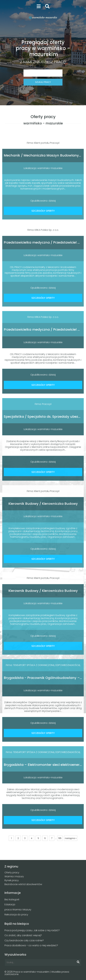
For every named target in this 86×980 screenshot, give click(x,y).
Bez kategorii (12, 899)
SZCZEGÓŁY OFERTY (43, 211)
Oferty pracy (12, 873)
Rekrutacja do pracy (16, 915)
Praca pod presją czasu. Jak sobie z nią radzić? (32, 930)
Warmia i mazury (14, 876)
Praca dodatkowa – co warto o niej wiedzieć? (31, 945)
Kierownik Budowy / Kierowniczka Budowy (43, 504)
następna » (71, 838)
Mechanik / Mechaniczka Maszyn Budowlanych (43, 155)
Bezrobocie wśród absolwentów (23, 884)
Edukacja (10, 904)
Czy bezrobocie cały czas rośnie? (24, 940)
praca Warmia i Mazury (18, 910)
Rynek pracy (12, 880)
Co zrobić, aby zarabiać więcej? (23, 935)
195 (60, 838)
